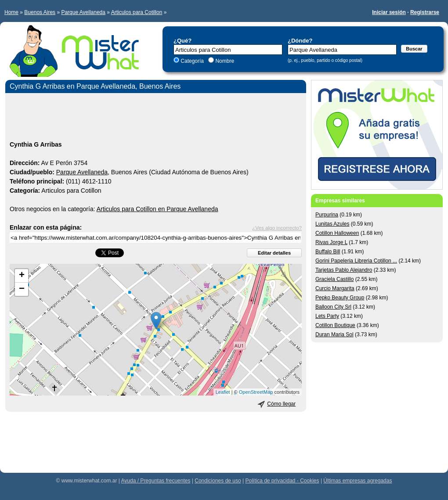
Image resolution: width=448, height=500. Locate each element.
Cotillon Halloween (337, 233)
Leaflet (223, 392)
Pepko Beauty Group (340, 298)
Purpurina (327, 215)
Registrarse (425, 12)
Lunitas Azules (332, 224)
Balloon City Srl (333, 307)
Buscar (414, 49)
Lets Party (327, 316)
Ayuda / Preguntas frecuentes (156, 481)
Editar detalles (274, 253)
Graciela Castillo (334, 279)
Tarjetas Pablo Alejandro (344, 270)
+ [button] (22, 276)
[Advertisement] (156, 118)
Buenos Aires (40, 12)
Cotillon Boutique (335, 325)
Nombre (224, 61)
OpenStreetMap (256, 392)
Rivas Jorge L (331, 242)
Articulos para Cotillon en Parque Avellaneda (157, 209)
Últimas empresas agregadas (358, 481)
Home (11, 12)
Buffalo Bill (328, 252)
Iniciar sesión (389, 12)
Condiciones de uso (218, 481)
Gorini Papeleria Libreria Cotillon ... (356, 261)
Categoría (192, 61)
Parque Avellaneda (83, 12)
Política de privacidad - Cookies (282, 481)
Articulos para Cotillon (137, 12)
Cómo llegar (281, 404)
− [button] (22, 289)
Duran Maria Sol (334, 335)
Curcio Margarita (335, 288)
